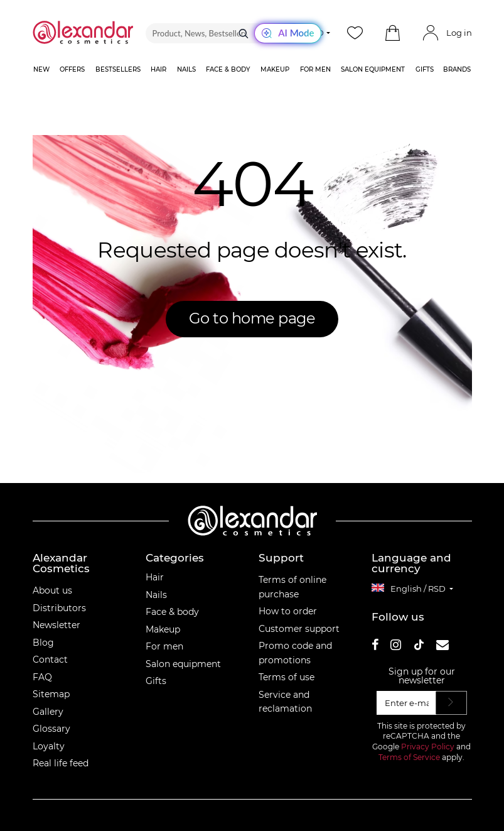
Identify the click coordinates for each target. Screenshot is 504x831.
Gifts (156, 681)
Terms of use (287, 677)
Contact (50, 660)
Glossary (51, 729)
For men (164, 646)
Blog (43, 643)
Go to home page (252, 318)
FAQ (42, 677)
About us (52, 590)
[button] (393, 33)
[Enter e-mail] (406, 703)
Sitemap (51, 694)
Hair (155, 577)
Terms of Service (409, 757)
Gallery (48, 712)
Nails (156, 595)
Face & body (172, 612)
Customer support (299, 629)
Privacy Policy (428, 747)
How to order (288, 611)
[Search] (244, 33)
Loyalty (49, 746)
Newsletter (56, 625)
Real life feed (61, 763)
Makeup (163, 629)
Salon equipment (183, 664)
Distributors (59, 608)
